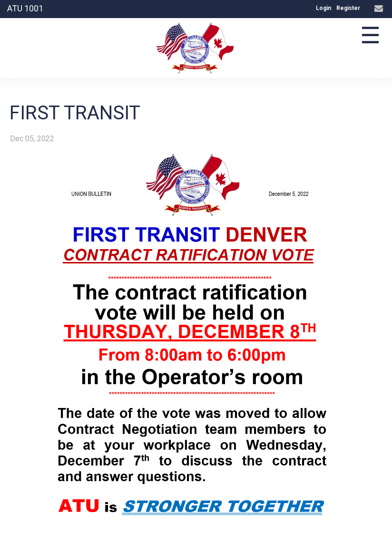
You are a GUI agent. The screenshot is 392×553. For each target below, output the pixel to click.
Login (323, 8)
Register (348, 8)
